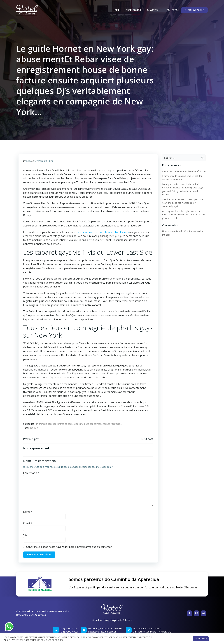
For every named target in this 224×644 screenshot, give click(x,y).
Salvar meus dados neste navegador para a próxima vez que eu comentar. (69, 547)
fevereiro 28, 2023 (44, 161)
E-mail (28, 523)
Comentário (31, 473)
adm (28, 161)
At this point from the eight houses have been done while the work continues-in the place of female (184, 215)
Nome (28, 512)
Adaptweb (40, 615)
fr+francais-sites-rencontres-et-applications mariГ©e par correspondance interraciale (79, 424)
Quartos (154, 10)
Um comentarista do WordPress (178, 231)
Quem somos (133, 10)
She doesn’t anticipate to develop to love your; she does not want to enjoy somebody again (183, 203)
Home (116, 10)
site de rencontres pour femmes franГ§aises (103, 232)
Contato (172, 10)
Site (25, 535)
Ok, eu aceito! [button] (201, 639)
